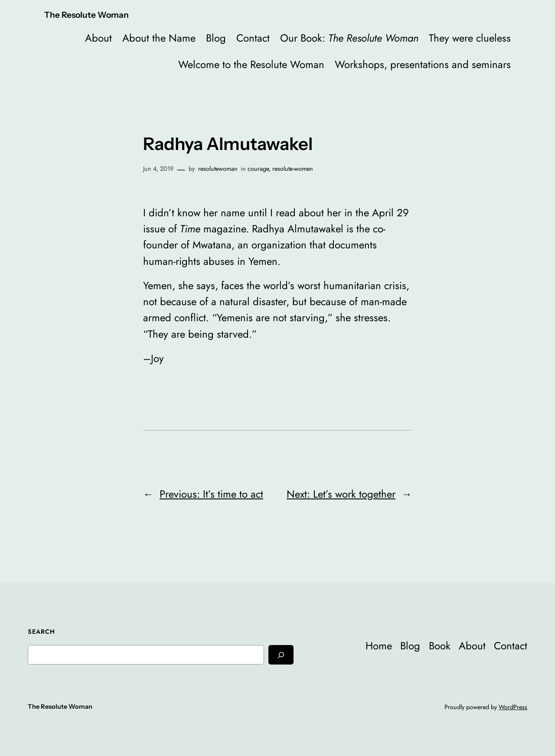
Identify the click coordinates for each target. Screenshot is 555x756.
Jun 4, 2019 (158, 169)
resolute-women (293, 169)
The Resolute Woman (87, 15)
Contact (253, 38)
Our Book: (349, 38)
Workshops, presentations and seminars (423, 64)
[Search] (281, 655)
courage (258, 169)
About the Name (159, 38)
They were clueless (470, 38)
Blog (216, 38)
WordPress (513, 707)
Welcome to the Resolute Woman (251, 64)
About (98, 38)
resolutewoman (218, 169)
